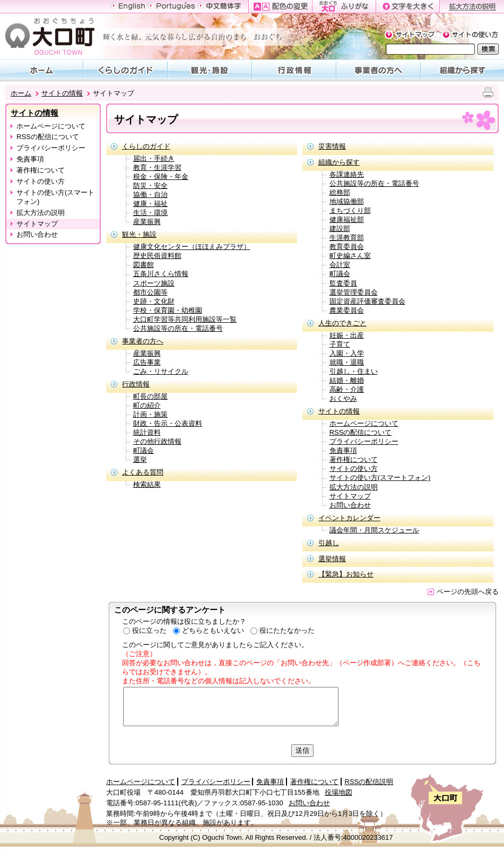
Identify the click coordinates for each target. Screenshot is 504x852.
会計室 (340, 265)
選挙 (140, 459)
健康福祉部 (347, 220)
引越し (329, 543)
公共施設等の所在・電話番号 (178, 328)
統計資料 (147, 432)
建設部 (340, 229)
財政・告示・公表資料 (168, 423)
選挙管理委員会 (354, 292)
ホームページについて (51, 126)
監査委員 (343, 283)
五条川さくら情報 (161, 274)
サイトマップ (37, 224)
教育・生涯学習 (157, 167)
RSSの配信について (48, 137)
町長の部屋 (150, 396)
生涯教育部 (347, 238)
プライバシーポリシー (51, 148)
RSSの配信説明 (369, 782)
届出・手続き (154, 158)
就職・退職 (347, 362)
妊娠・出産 (347, 335)
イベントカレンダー (349, 518)
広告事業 (147, 362)
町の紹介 (147, 405)
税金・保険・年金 (161, 177)
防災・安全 (150, 186)
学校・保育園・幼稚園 (168, 310)
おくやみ (343, 398)
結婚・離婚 (347, 380)
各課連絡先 (347, 174)
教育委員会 (347, 247)
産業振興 (147, 222)
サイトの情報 (62, 93)
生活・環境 (150, 213)
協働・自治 (150, 195)
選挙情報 (332, 559)
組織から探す (339, 162)
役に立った (149, 630)
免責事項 (30, 159)
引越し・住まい (354, 371)
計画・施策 (150, 414)
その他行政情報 (157, 441)
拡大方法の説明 (41, 213)
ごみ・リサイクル (161, 371)
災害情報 (332, 146)
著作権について (41, 170)
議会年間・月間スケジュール (374, 530)
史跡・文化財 (154, 301)
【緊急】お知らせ (346, 574)
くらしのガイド (146, 146)
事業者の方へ (143, 341)
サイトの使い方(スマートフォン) (55, 197)
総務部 (340, 192)
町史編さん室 (350, 256)
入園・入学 (347, 353)
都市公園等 (150, 292)
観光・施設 (139, 234)
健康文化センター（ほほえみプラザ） (192, 247)
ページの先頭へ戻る (463, 592)
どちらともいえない (213, 630)
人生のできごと (342, 323)
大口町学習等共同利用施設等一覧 (185, 319)
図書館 (144, 265)
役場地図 (338, 792)
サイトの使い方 (41, 181)
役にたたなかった (287, 630)
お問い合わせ (37, 234)
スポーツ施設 (154, 283)
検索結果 (147, 484)
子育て (340, 344)
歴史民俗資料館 (157, 256)
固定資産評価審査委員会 (367, 301)
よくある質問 (143, 472)
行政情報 (136, 384)
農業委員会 (347, 310)
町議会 (144, 450)
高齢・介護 (347, 389)
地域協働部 (347, 201)
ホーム (21, 93)
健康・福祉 (150, 204)
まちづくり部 (350, 210)
